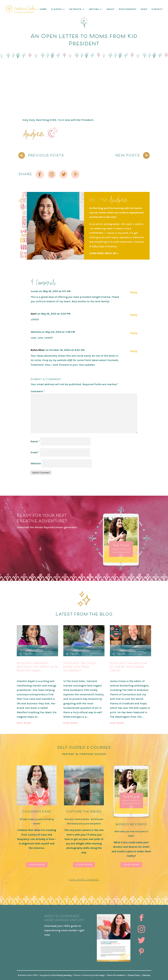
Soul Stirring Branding (62, 975)
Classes (57, 9)
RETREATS (76, 9)
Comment (38, 391)
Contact (157, 9)
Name (35, 441)
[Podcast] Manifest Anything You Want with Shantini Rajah (37, 667)
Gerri (34, 314)
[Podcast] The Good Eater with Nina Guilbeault (80, 667)
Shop (144, 9)
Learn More (37, 865)
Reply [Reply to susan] (134, 292)
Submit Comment (41, 473)
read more (24, 723)
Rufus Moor (38, 350)
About (111, 9)
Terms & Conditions (116, 975)
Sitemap (146, 975)
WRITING (94, 9)
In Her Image (99, 975)
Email (35, 452)
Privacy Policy (134, 975)
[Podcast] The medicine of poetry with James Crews (129, 667)
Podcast (22, 676)
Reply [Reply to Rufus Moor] (134, 351)
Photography (128, 9)
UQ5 (70, 360)
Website (36, 463)
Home (43, 9)
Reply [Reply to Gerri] (134, 315)
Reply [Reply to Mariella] (134, 333)
